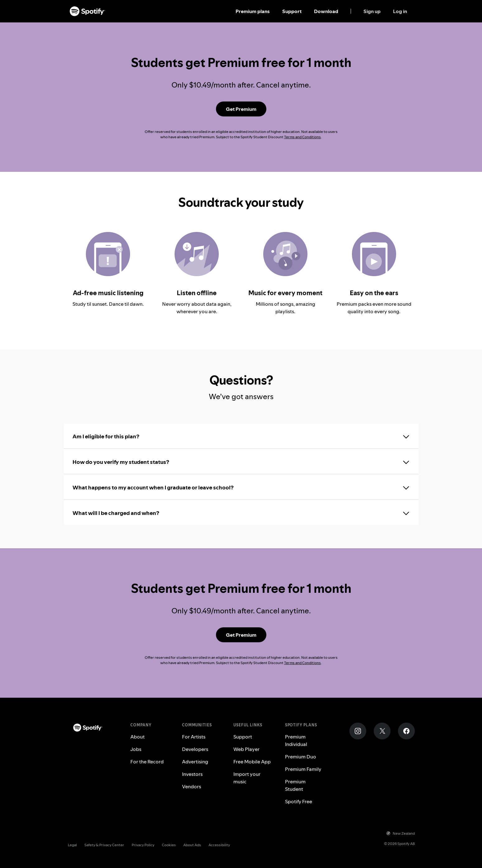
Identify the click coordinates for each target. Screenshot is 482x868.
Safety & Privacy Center (104, 845)
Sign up (372, 11)
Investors (192, 774)
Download (326, 11)
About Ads (192, 845)
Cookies (169, 845)
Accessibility (219, 845)
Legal (72, 845)
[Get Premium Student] (241, 109)
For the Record (147, 762)
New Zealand (401, 833)
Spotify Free (299, 801)
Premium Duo (301, 757)
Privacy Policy (143, 845)
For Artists (194, 737)
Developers (195, 749)
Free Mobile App (252, 762)
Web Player (246, 749)
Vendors (192, 786)
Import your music (247, 778)
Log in (400, 11)
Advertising (195, 762)
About (138, 737)
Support (292, 11)
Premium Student (295, 785)
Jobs (136, 749)
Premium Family (303, 769)
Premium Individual (296, 740)
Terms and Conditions (302, 137)
